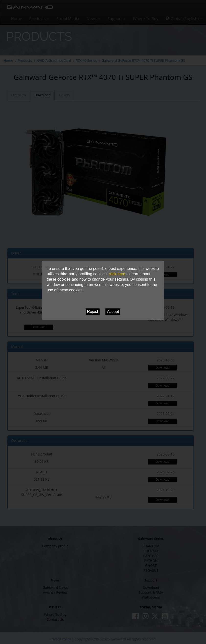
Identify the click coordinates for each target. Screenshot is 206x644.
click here (117, 274)
